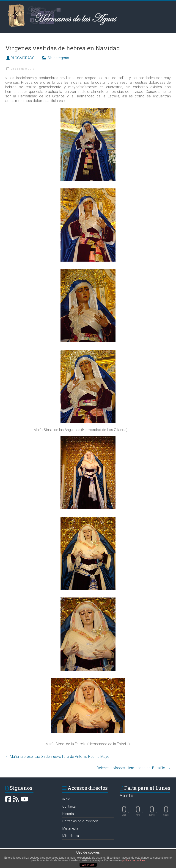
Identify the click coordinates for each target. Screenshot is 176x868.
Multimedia (70, 828)
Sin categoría (58, 58)
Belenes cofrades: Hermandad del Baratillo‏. (134, 768)
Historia (68, 814)
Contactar (70, 806)
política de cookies (134, 860)
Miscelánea (71, 836)
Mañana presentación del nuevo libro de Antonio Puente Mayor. (58, 757)
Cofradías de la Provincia (80, 821)
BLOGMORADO (23, 58)
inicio (66, 799)
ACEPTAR (88, 865)
